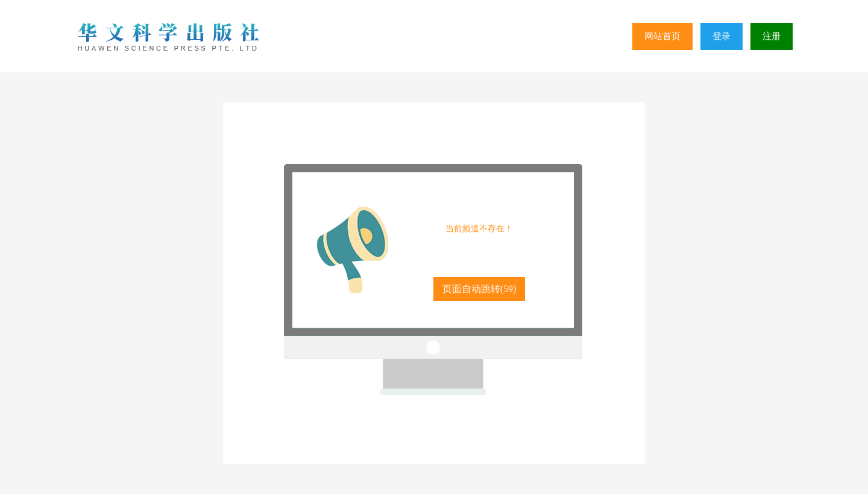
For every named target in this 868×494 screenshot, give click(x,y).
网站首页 (662, 36)
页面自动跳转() (480, 289)
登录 (722, 36)
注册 (772, 36)
